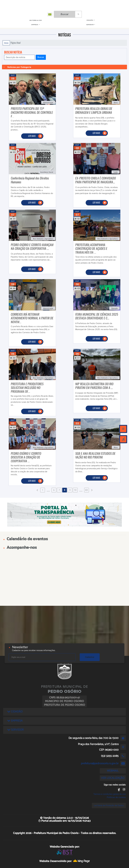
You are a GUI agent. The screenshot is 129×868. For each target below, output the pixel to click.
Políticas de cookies (116, 797)
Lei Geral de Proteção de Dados (109, 805)
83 (86, 490)
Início (6, 43)
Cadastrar (90, 657)
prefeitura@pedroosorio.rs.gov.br (100, 763)
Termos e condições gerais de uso (110, 794)
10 (75, 490)
